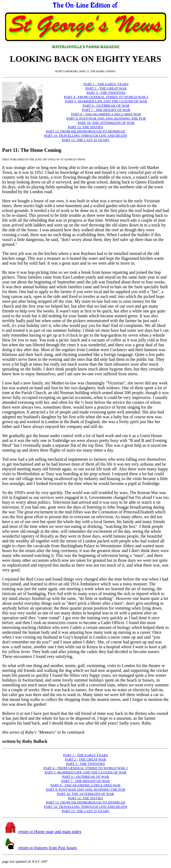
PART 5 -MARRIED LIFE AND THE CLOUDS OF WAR (106, 101)
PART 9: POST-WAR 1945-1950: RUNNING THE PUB (106, 118)
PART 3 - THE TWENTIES (106, 93)
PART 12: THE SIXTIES (86, 127)
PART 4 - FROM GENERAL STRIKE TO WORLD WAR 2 (106, 97)
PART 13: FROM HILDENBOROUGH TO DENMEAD (85, 131)
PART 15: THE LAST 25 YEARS (85, 140)
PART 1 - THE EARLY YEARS (106, 84)
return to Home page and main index (50, 832)
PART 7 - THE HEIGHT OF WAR (106, 110)
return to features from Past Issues (48, 848)
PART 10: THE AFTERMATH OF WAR (106, 123)
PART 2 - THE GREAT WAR (106, 88)
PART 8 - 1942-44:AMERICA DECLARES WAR (106, 114)
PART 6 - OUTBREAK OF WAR (106, 105)
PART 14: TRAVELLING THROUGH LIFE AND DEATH (85, 136)
